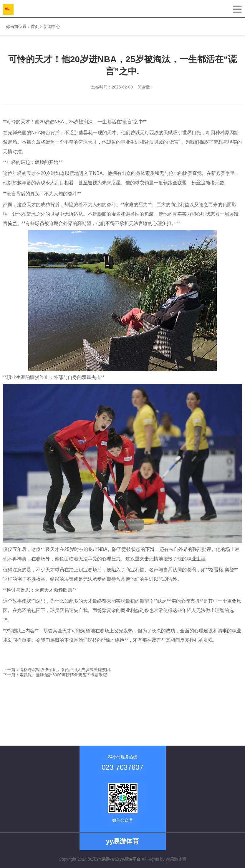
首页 (35, 27)
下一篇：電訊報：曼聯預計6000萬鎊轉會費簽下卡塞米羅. (56, 675)
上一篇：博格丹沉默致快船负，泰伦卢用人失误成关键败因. (57, 670)
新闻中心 (52, 27)
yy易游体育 (176, 859)
